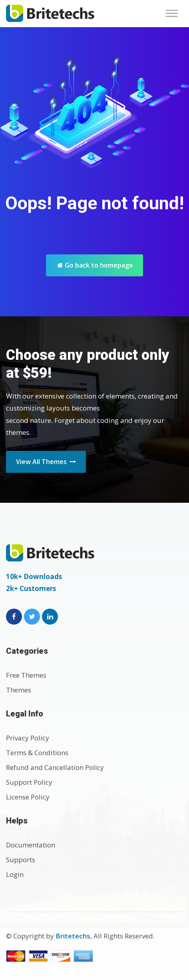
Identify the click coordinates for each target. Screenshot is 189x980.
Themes (19, 690)
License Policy (28, 797)
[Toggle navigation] (174, 13)
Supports (21, 860)
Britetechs (73, 936)
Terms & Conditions (37, 753)
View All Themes (46, 462)
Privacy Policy (28, 738)
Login (15, 874)
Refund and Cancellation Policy (55, 767)
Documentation (31, 845)
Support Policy (29, 782)
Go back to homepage (95, 265)
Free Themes (26, 675)
